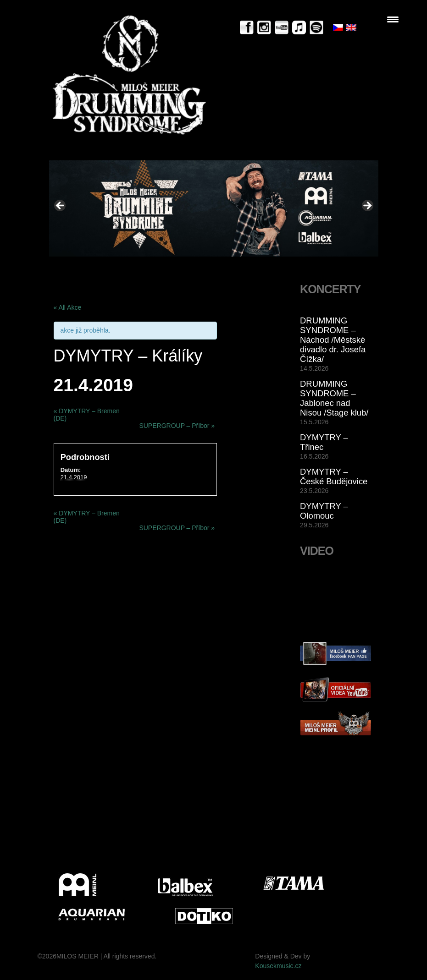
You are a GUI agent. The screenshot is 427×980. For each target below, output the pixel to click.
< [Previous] (61, 206)
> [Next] (367, 206)
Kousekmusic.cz (278, 966)
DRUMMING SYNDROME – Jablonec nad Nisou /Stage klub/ (334, 398)
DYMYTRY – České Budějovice (334, 476)
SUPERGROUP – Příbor (177, 426)
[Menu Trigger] (393, 19)
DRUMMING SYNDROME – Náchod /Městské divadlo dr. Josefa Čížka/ (333, 340)
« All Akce (68, 307)
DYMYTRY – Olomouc (324, 511)
